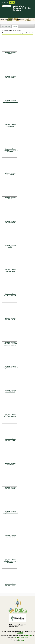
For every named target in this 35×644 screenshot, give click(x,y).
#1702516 (20, 633)
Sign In (12, 2)
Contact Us (5, 2)
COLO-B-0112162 (10, 223)
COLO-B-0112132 (10, 489)
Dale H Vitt (10, 54)
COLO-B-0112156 (10, 537)
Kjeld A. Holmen (10, 465)
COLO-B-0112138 (10, 271)
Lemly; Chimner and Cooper (10, 102)
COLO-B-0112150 (10, 585)
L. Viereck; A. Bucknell (10, 416)
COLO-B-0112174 (10, 319)
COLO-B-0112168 (10, 392)
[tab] (6, 26)
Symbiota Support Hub (21, 637)
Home (2, 19)
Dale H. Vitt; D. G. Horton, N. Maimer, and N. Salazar (10, 344)
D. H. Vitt (10, 199)
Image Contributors (10, 19)
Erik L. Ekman (10, 126)
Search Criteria (6, 26)
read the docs (28, 636)
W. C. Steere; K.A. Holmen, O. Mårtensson (10, 151)
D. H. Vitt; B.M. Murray (10, 295)
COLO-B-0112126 (10, 78)
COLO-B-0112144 (10, 440)
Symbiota (21, 640)
